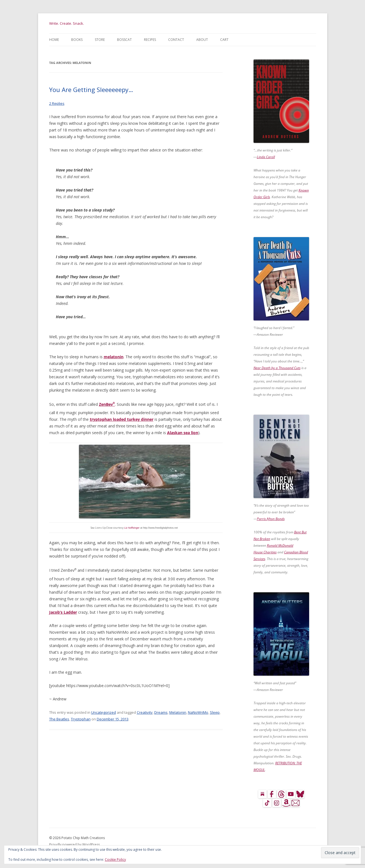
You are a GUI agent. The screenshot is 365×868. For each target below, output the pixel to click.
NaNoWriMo (198, 712)
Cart (224, 40)
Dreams (161, 712)
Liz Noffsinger (132, 528)
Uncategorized (104, 712)
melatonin (114, 357)
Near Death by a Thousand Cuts (277, 368)
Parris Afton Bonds (271, 519)
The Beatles (59, 719)
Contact (176, 40)
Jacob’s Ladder (63, 612)
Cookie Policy (115, 860)
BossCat (124, 40)
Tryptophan (81, 719)
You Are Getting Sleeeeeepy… (91, 89)
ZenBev (107, 404)
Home (54, 40)
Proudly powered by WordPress (75, 845)
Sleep (215, 712)
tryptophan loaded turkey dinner (122, 419)
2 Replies (57, 103)
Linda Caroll (266, 157)
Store (100, 40)
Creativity (145, 712)
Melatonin (178, 712)
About (202, 40)
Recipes (150, 40)
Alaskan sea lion (183, 433)
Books (77, 40)
